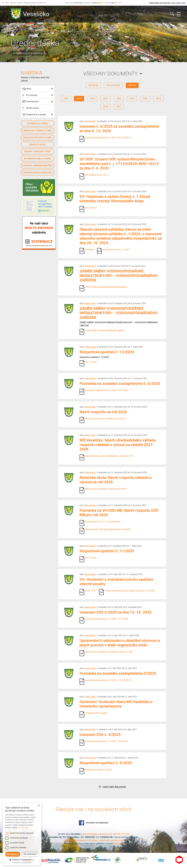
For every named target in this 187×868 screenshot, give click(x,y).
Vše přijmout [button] (13, 854)
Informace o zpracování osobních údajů (106, 840)
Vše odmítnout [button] (30, 854)
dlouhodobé (113, 85)
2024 (92, 99)
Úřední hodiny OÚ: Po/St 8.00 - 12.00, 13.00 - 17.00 (167, 3)
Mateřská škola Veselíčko (38, 173)
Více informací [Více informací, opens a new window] (23, 828)
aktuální (93, 85)
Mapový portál (38, 145)
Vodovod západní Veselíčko (38, 166)
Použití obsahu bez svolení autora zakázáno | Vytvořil (89, 843)
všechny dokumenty (110, 74)
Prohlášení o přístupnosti (75, 840)
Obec (27, 89)
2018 (106, 107)
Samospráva (30, 102)
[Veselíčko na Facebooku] (3, 3)
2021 (132, 99)
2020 (145, 99)
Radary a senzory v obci (38, 152)
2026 (66, 99)
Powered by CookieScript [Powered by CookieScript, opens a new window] (22, 863)
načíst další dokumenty (114, 787)
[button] (22, 860)
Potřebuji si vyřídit (38, 124)
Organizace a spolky (34, 114)
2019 (158, 99)
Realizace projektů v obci (38, 138)
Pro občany (30, 95)
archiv (132, 85)
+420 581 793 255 (121, 834)
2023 (106, 99)
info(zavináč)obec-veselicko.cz (96, 834)
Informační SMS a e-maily (38, 159)
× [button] (39, 806)
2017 (119, 107)
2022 (119, 99)
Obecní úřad (90, 121)
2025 (79, 99)
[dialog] (22, 834)
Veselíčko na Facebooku (93, 823)
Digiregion (118, 843)
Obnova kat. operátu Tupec (38, 131)
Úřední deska (31, 108)
